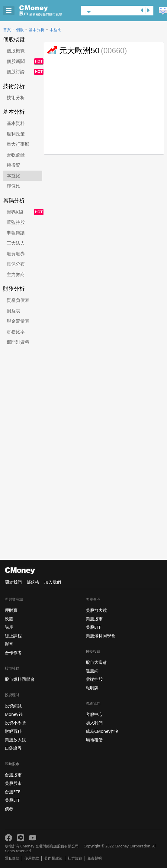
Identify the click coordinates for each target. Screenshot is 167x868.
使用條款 (32, 858)
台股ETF (13, 792)
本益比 (55, 30)
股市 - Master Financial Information (50, 11)
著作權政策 (53, 858)
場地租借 (94, 740)
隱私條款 (12, 858)
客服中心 (94, 714)
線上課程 (13, 636)
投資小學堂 (15, 723)
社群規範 (75, 858)
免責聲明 (95, 858)
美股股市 (13, 783)
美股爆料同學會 (101, 636)
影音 (9, 644)
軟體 (9, 619)
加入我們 (53, 582)
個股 (20, 30)
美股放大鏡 (15, 740)
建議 (163, 11)
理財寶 (11, 610)
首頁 (7, 30)
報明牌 (92, 688)
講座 (9, 627)
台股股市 (13, 775)
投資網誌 (13, 706)
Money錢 (14, 714)
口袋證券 (13, 748)
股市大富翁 (96, 662)
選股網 (92, 671)
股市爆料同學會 (20, 679)
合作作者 (13, 653)
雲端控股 (94, 679)
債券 (9, 809)
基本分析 (37, 30)
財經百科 (13, 731)
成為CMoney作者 (102, 731)
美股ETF (13, 800)
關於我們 (13, 582)
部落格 (33, 582)
